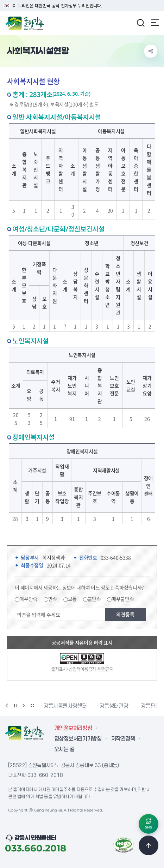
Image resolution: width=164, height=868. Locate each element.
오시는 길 (64, 749)
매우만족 (28, 599)
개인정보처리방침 (73, 728)
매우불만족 (123, 599)
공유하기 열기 (151, 51)
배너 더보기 (32, 706)
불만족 (94, 599)
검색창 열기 (140, 23)
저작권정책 (123, 739)
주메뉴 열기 (155, 23)
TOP (149, 845)
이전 (7, 706)
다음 (24, 706)
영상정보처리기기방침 (78, 739)
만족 (53, 599)
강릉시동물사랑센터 (65, 706)
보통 (72, 599)
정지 (15, 706)
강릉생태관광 (114, 706)
